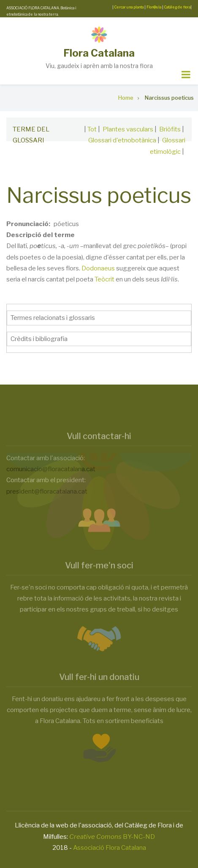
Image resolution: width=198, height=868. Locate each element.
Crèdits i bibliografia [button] (39, 339)
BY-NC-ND (112, 837)
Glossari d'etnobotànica (122, 140)
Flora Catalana (99, 53)
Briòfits (170, 129)
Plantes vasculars (128, 129)
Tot (92, 129)
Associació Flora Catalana (110, 848)
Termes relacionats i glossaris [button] (53, 318)
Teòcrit (104, 279)
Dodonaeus (98, 268)
